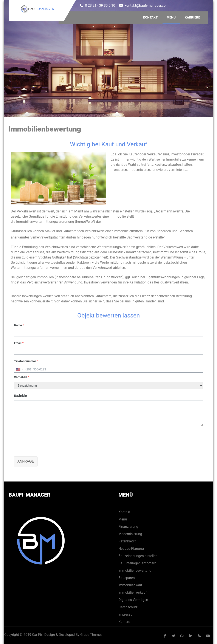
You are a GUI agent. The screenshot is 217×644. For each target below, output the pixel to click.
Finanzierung (128, 527)
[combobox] (19, 369)
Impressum (127, 614)
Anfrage (26, 461)
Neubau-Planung (131, 549)
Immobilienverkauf (133, 592)
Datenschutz (128, 607)
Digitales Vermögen (133, 600)
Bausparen (127, 578)
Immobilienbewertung (135, 570)
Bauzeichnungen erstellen (138, 556)
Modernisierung (130, 534)
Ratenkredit (127, 541)
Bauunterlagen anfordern (137, 563)
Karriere (192, 17)
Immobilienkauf (130, 585)
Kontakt (150, 17)
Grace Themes (91, 635)
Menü (171, 17)
